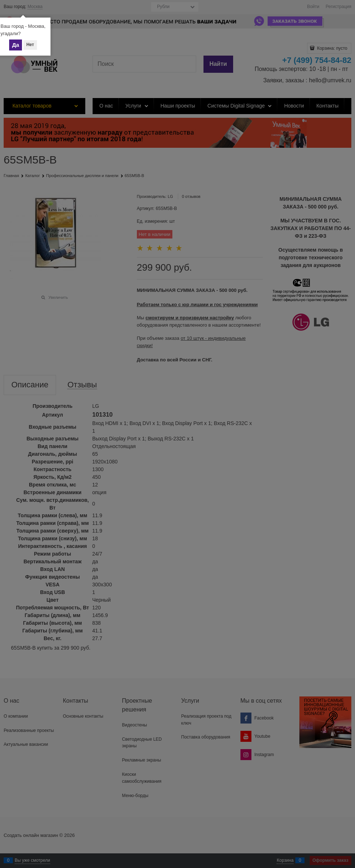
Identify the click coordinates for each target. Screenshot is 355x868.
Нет (30, 45)
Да (16, 45)
